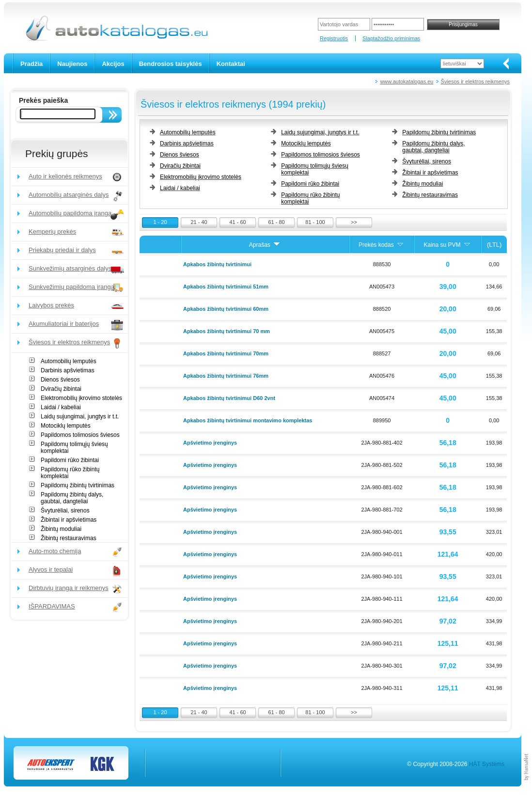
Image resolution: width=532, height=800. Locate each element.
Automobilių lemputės (69, 361)
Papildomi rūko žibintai (70, 460)
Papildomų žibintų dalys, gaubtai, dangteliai (72, 498)
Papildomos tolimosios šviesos (80, 435)
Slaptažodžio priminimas (391, 38)
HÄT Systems (487, 764)
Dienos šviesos (60, 380)
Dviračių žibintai (61, 389)
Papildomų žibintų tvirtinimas (78, 485)
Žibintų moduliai (61, 529)
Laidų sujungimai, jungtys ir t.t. (80, 416)
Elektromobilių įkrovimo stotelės (81, 398)
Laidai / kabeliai (61, 407)
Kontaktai (231, 64)
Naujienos (72, 64)
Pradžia (31, 64)
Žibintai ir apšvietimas (69, 520)
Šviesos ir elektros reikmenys (475, 81)
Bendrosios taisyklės (171, 64)
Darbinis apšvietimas (68, 370)
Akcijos (113, 64)
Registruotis (334, 38)
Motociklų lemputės (66, 426)
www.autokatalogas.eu (407, 81)
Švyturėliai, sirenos (65, 511)
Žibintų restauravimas (69, 538)
